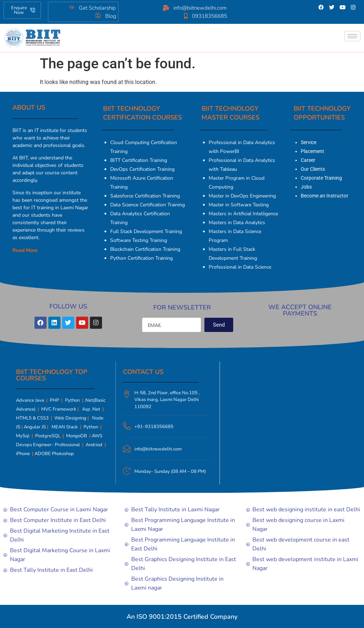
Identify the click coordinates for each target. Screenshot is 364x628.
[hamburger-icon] (352, 36)
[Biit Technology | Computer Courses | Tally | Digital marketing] (287, 422)
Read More (25, 250)
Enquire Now (23, 10)
